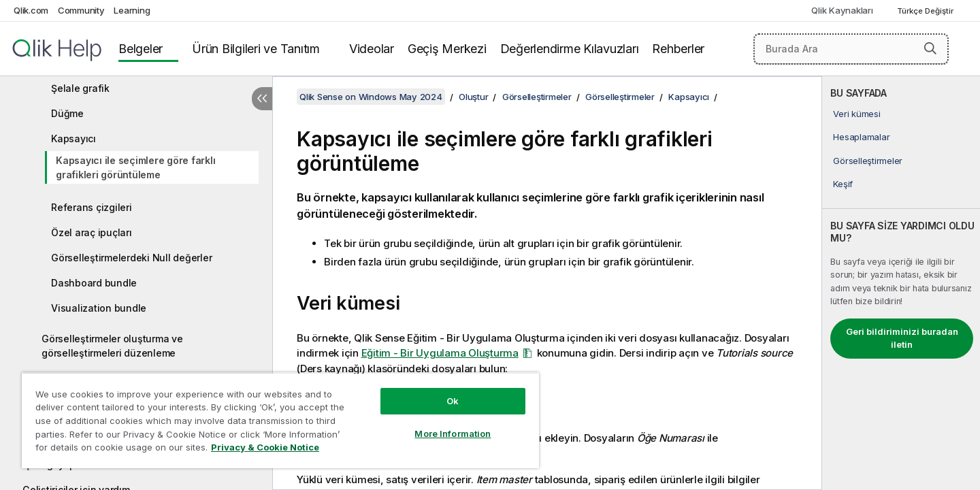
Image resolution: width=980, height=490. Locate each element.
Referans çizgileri (92, 207)
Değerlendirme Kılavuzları (570, 49)
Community (81, 10)
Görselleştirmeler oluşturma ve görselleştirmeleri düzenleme (112, 346)
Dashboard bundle (94, 283)
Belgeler (141, 49)
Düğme (67, 113)
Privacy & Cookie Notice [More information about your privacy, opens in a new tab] (265, 447)
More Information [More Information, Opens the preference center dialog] (453, 434)
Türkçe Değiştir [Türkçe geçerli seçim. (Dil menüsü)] (926, 11)
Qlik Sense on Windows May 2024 (371, 97)
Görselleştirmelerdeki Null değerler (131, 258)
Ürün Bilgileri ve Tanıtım (256, 49)
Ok (453, 401)
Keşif (843, 184)
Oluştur (473, 97)
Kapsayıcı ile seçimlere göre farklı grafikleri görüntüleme (135, 167)
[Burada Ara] (851, 49)
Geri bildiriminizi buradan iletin (902, 338)
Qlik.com (31, 10)
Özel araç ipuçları (92, 232)
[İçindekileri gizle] (262, 99)
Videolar (372, 49)
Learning (132, 10)
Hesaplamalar (861, 137)
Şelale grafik (80, 88)
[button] (930, 48)
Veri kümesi (856, 114)
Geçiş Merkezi (447, 49)
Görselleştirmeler (868, 161)
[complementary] (901, 283)
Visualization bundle (99, 308)
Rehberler (678, 49)
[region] (280, 420)
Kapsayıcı (73, 138)
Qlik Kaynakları (842, 10)
